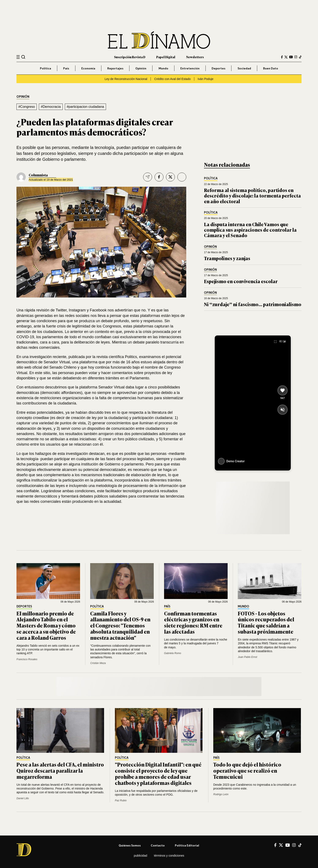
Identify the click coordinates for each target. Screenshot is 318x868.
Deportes (218, 68)
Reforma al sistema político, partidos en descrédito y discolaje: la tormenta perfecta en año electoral (252, 196)
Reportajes (115, 68)
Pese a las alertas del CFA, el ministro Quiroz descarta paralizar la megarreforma (60, 770)
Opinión (141, 68)
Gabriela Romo (173, 653)
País (66, 68)
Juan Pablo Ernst (247, 657)
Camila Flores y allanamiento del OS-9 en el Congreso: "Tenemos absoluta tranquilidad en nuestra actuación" (120, 625)
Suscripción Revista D (130, 57)
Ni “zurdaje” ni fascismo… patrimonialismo (253, 304)
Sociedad (244, 68)
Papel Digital (166, 57)
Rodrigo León (221, 794)
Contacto (158, 845)
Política (46, 68)
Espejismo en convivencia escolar (241, 281)
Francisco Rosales (27, 659)
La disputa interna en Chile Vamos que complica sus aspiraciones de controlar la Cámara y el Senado (250, 230)
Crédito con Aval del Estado (172, 79)
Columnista (38, 175)
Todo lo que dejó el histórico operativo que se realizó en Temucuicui (247, 770)
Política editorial (187, 845)
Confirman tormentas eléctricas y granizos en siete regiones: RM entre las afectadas (193, 622)
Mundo (163, 68)
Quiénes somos (130, 845)
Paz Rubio (121, 800)
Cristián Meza (98, 663)
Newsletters (195, 57)
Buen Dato (271, 68)
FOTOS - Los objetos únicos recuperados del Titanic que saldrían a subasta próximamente (266, 622)
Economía (88, 68)
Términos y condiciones (169, 856)
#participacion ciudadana (85, 107)
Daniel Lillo (23, 798)
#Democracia (51, 107)
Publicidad (141, 856)
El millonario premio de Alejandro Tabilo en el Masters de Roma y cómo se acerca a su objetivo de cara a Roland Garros (46, 625)
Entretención (190, 68)
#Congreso (27, 107)
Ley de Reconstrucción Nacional (126, 79)
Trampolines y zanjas (227, 258)
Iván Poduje (205, 79)
